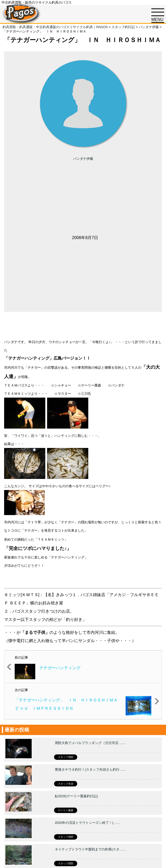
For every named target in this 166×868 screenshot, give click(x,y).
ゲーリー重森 (66, 810)
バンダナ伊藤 (83, 159)
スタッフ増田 (66, 757)
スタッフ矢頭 (66, 784)
